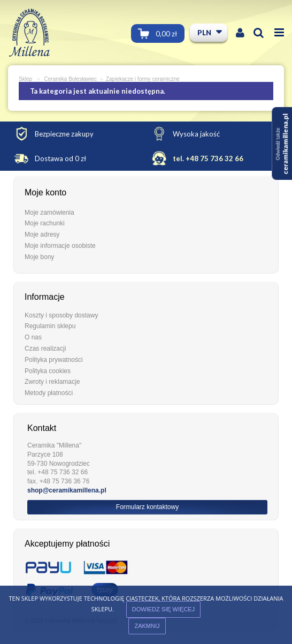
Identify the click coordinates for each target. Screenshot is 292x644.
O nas (33, 337)
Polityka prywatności (54, 360)
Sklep (25, 79)
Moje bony (39, 257)
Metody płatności (49, 393)
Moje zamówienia (49, 213)
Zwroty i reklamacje (52, 382)
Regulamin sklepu (50, 326)
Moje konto (45, 192)
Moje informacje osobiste (60, 246)
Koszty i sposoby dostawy (61, 315)
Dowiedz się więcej (163, 609)
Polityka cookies (48, 371)
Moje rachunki (45, 223)
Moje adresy (42, 234)
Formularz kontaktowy (147, 507)
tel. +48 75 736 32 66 (208, 158)
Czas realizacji (45, 348)
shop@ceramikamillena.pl (67, 490)
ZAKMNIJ (147, 626)
